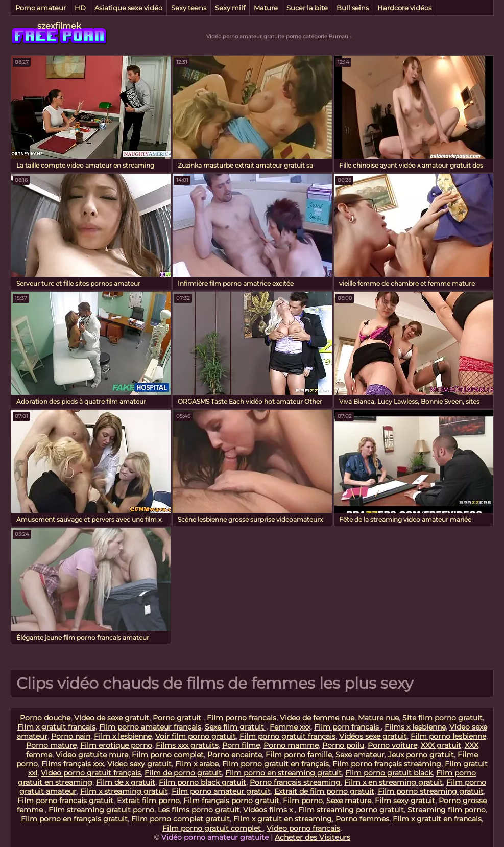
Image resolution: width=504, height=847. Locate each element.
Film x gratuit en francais (437, 819)
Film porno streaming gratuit (431, 791)
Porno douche (45, 718)
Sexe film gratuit (235, 727)
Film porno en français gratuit (74, 819)
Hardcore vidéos (404, 8)
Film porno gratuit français (287, 736)
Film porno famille (299, 755)
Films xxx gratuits (187, 745)
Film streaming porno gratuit (351, 810)
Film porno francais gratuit (65, 801)
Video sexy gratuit (139, 764)
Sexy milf (230, 8)
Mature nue (378, 718)
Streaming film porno (447, 810)
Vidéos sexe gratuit (373, 736)
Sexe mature (349, 801)
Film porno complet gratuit (181, 819)
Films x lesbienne (415, 727)
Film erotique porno (116, 745)
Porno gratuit (178, 718)
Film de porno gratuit (183, 773)
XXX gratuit (441, 745)
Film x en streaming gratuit (393, 782)
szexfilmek (59, 26)
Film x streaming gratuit (124, 791)
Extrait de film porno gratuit (324, 791)
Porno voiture (392, 745)
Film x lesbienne (123, 736)
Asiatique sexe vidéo (128, 8)
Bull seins (353, 8)
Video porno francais (303, 828)
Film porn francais (347, 727)
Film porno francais (242, 718)
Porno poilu (343, 745)
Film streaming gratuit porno (101, 810)
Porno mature (51, 745)
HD (80, 8)
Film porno (303, 801)
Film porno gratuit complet (213, 828)
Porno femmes (362, 819)
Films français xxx (73, 764)
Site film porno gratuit (442, 718)
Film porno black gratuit (202, 782)
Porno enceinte (235, 755)
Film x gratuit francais (56, 727)
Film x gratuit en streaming (283, 819)
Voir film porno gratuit (196, 736)
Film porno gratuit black (389, 773)
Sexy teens (189, 8)
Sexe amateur (360, 755)
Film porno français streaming (387, 764)
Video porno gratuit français (91, 773)
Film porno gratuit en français (275, 764)
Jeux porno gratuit (421, 755)
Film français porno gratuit (231, 801)
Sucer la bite (307, 8)
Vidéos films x (269, 810)
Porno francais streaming (295, 782)
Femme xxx (290, 727)
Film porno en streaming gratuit (283, 773)
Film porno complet (168, 755)
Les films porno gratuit (199, 810)
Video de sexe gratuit (112, 718)
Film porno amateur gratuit (221, 791)
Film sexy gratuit (405, 801)
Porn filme (241, 745)
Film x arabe (197, 764)
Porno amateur (41, 8)
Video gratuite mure (92, 755)
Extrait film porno (148, 801)
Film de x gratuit (126, 782)
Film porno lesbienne (448, 736)
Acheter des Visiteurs (313, 837)
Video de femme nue (317, 718)
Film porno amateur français (150, 727)
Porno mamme (291, 745)
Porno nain (71, 736)
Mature (266, 8)
